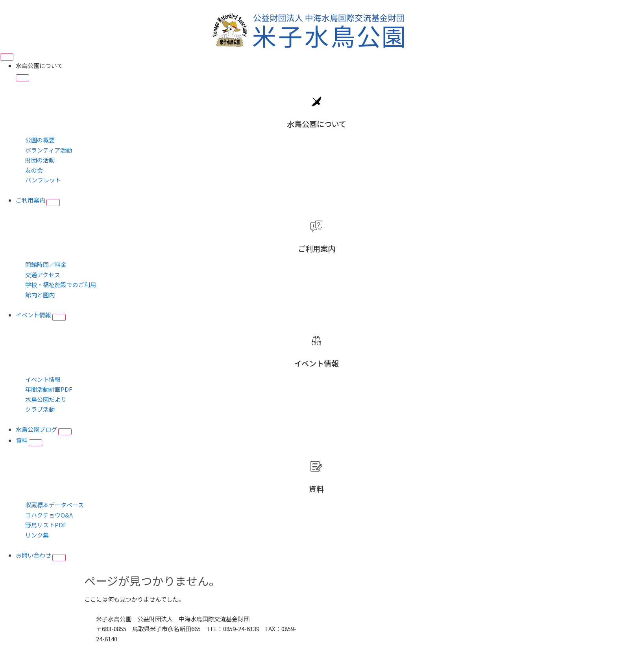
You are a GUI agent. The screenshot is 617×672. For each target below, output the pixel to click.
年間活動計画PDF (49, 389)
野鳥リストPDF (46, 525)
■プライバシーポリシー (128, 649)
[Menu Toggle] (7, 57)
